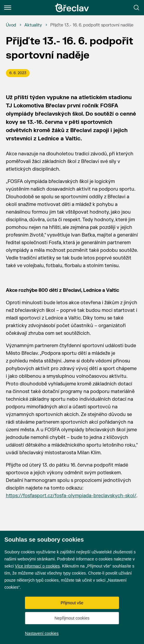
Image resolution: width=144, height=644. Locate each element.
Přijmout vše (72, 603)
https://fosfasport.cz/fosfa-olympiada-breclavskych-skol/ (71, 496)
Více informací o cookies (37, 566)
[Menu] (8, 8)
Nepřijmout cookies (72, 618)
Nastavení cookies (42, 633)
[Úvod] (11, 25)
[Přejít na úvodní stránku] (72, 8)
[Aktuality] (33, 25)
